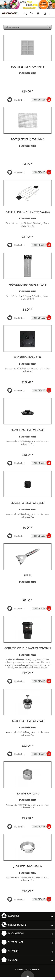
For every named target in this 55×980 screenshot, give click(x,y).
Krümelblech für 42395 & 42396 (28, 285)
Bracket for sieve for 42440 (28, 430)
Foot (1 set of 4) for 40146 (28, 67)
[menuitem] (25, 13)
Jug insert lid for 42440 (28, 866)
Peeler (27, 576)
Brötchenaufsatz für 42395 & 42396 (28, 212)
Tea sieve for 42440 (28, 794)
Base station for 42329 (27, 358)
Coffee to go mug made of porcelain (28, 648)
